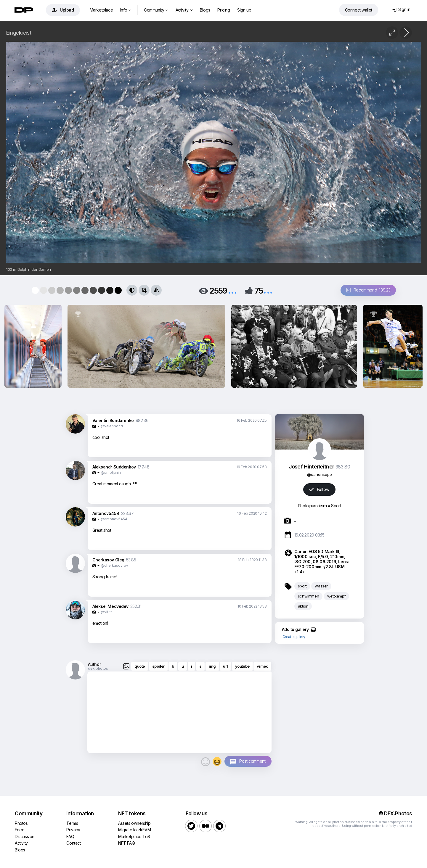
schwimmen (308, 596)
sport (302, 586)
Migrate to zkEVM (135, 830)
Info (126, 10)
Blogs (205, 10)
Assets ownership (134, 823)
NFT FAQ (126, 843)
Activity (184, 10)
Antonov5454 (106, 513)
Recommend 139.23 (368, 290)
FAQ (70, 836)
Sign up (244, 10)
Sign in (401, 9)
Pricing (224, 10)
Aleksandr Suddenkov (114, 467)
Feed (20, 830)
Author (94, 664)
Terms (72, 823)
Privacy (73, 830)
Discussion (25, 836)
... (232, 290)
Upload (63, 10)
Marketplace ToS (134, 836)
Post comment (252, 761)
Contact (73, 843)
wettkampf (336, 596)
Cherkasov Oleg (108, 560)
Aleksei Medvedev (111, 606)
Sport (336, 506)
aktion (303, 606)
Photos (21, 823)
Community (156, 10)
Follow (319, 489)
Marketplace (101, 10)
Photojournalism (312, 506)
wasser (321, 586)
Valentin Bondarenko (113, 420)
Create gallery (294, 637)
